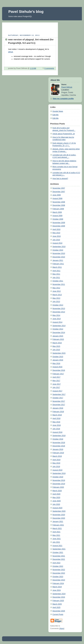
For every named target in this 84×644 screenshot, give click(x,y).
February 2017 (58, 374)
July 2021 (56, 542)
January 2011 (58, 260)
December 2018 (59, 446)
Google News (58, 111)
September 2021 (59, 549)
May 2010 (56, 233)
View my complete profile (63, 99)
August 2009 (57, 216)
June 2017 (57, 384)
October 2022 (58, 566)
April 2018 (56, 418)
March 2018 (57, 415)
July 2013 (56, 302)
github (10, 52)
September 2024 (59, 594)
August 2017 (57, 391)
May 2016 (56, 363)
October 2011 (58, 281)
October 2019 (58, 477)
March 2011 (57, 267)
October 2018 (58, 439)
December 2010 (59, 257)
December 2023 (59, 580)
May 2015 (56, 346)
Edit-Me (55, 115)
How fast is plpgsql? (60, 179)
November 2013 (59, 309)
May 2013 (56, 298)
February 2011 (58, 264)
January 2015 (58, 336)
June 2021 (57, 539)
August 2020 (57, 508)
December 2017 (59, 405)
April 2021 (56, 532)
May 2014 (56, 315)
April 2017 (56, 377)
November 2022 (59, 570)
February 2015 (58, 339)
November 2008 (59, 202)
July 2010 (56, 240)
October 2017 (58, 398)
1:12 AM (33, 68)
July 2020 (56, 504)
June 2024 (57, 590)
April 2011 (56, 271)
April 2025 (56, 607)
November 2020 (59, 515)
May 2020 (56, 498)
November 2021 (59, 556)
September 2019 (59, 473)
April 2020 (56, 494)
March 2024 (57, 587)
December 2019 (59, 484)
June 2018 (57, 425)
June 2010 (57, 236)
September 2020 (59, 511)
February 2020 (58, 487)
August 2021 (57, 546)
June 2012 (57, 291)
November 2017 (59, 401)
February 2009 (58, 209)
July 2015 (56, 350)
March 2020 (57, 491)
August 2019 (57, 470)
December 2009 (59, 226)
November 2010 (59, 253)
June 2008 (57, 195)
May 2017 (56, 381)
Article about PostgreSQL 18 (64, 134)
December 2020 (59, 518)
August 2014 (57, 322)
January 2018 (58, 408)
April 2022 (56, 563)
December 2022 (59, 573)
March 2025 (57, 604)
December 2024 (59, 597)
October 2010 (58, 250)
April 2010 (56, 229)
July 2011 (56, 278)
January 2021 (58, 522)
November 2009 (59, 223)
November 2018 (59, 443)
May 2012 (56, 288)
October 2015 (58, 357)
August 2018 (57, 432)
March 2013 (57, 295)
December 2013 (59, 312)
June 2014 (57, 319)
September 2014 (59, 326)
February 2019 (58, 453)
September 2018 (59, 436)
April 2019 (56, 460)
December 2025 (59, 611)
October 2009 (58, 219)
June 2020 (57, 501)
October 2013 (58, 305)
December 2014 (59, 333)
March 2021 (57, 529)
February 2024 (58, 583)
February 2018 (58, 412)
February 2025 (58, 601)
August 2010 (57, 243)
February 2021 (58, 525)
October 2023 (58, 577)
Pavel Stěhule (67, 87)
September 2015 (59, 353)
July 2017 (56, 387)
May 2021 (56, 535)
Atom (62, 629)
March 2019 (57, 456)
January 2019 (58, 449)
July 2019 (56, 467)
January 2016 (58, 360)
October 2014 (58, 329)
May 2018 (56, 422)
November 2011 (59, 284)
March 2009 (57, 212)
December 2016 (59, 370)
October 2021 (58, 552)
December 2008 (59, 205)
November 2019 (59, 480)
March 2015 (57, 343)
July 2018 (56, 429)
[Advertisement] (35, 28)
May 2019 (56, 463)
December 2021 (59, 559)
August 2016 (57, 367)
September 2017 (59, 394)
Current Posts (58, 614)
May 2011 (56, 274)
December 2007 (59, 192)
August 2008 (57, 198)
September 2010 (59, 247)
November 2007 (59, 188)
